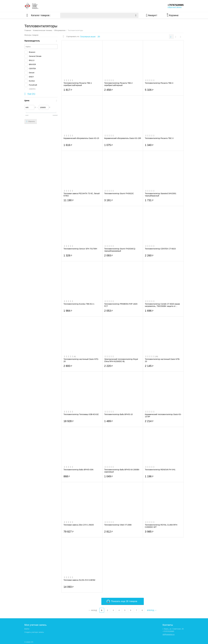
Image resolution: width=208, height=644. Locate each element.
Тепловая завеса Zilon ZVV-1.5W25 (79, 525)
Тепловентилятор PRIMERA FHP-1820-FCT (121, 305)
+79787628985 (176, 5)
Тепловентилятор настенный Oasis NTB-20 (162, 360)
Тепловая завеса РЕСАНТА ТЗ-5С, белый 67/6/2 (82, 195)
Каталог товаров (40, 15)
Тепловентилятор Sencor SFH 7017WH (80, 249)
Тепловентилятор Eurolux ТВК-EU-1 (79, 304)
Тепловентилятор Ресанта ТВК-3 (159, 83)
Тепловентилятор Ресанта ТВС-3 (159, 138)
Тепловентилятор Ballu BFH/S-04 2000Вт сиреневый (122, 471)
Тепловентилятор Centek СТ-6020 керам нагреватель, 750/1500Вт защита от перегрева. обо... (162, 305)
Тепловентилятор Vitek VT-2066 (118, 525)
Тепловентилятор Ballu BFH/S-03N (78, 470)
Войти (27, 629)
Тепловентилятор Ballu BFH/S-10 (118, 414)
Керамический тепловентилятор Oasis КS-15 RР (163, 415)
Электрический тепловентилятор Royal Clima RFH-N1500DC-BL (121, 360)
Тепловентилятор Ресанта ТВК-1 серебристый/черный (78, 84)
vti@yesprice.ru (168, 634)
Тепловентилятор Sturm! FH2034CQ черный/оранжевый (120, 250)
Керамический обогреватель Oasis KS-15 (81, 138)
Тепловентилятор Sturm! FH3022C (119, 193)
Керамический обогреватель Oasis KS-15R (123, 138)
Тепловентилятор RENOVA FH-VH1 (160, 470)
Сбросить (31, 121)
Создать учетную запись (34, 632)
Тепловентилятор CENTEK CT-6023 (160, 249)
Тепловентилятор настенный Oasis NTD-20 (81, 360)
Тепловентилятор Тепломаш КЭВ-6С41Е (81, 414)
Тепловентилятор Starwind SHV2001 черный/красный (161, 195)
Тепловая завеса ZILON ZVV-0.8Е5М (79, 580)
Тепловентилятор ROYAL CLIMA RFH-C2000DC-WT (161, 526)
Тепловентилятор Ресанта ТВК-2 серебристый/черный (118, 84)
